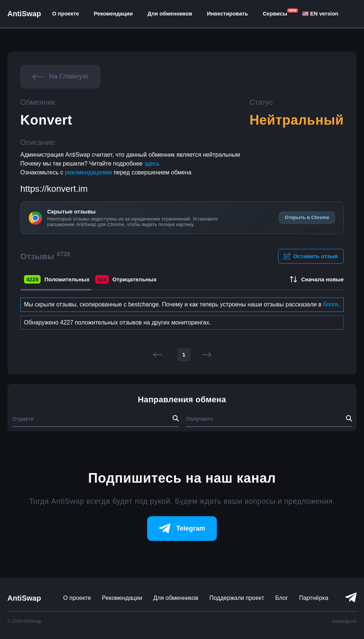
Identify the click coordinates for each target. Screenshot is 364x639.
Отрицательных (126, 279)
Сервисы (275, 14)
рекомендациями (89, 172)
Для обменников (170, 14)
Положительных (57, 279)
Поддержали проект (237, 598)
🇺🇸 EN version (320, 14)
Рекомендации (113, 14)
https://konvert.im (54, 189)
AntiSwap (24, 14)
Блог (282, 598)
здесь (152, 164)
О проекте (65, 14)
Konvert (46, 120)
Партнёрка (314, 598)
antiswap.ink (344, 621)
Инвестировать (228, 14)
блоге (331, 304)
